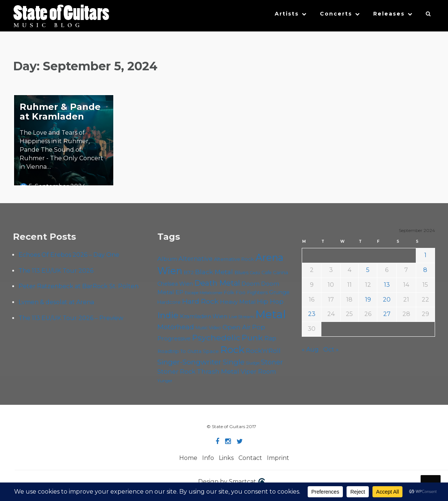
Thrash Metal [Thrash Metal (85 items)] (218, 371)
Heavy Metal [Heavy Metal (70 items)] (238, 302)
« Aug (310, 349)
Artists (287, 14)
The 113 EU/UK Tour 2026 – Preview (71, 318)
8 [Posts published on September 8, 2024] (425, 270)
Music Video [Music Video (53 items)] (208, 328)
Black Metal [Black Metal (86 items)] (214, 272)
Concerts (336, 14)
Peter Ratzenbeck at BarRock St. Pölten (78, 286)
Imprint (278, 458)
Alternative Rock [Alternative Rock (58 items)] (234, 259)
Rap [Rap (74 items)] (270, 338)
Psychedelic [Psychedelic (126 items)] (216, 337)
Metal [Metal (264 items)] (271, 314)
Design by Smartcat (232, 482)
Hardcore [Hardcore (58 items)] (169, 302)
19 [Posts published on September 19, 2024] (368, 300)
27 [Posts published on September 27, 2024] (387, 314)
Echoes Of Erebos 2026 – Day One (69, 255)
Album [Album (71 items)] (167, 259)
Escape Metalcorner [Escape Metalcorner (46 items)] (204, 293)
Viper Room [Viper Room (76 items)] (258, 371)
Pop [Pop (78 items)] (259, 327)
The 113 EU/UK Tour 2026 (56, 271)
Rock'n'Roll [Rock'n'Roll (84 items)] (263, 351)
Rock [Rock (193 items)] (232, 350)
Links (226, 458)
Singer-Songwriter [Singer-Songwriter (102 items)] (189, 362)
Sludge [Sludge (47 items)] (253, 363)
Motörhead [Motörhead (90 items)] (176, 327)
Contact (250, 458)
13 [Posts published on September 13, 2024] (387, 285)
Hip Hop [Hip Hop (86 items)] (270, 301)
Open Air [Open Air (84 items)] (237, 327)
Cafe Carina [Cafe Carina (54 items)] (275, 273)
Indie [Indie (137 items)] (168, 315)
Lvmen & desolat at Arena (56, 302)
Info (208, 458)
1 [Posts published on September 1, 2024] (425, 255)
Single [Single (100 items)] (234, 362)
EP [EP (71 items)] (179, 292)
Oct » (331, 349)
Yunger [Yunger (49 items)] (165, 381)
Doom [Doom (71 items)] (250, 284)
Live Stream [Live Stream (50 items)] (241, 317)
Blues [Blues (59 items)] (241, 272)
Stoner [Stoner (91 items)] (272, 362)
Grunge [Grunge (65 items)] (279, 292)
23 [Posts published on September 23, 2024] (312, 314)
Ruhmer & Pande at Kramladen (60, 112)
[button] (429, 16)
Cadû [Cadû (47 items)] (255, 273)
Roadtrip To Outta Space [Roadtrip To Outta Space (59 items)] (188, 351)
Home (188, 458)
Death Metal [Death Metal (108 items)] (217, 283)
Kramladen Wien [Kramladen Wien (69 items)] (204, 316)
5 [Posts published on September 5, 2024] (368, 270)
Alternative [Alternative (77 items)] (195, 259)
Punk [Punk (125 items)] (252, 337)
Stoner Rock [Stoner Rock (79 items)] (176, 371)
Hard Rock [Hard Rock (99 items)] (200, 301)
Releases (389, 14)
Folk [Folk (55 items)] (229, 292)
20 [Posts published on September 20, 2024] (387, 300)
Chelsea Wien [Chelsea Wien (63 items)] (175, 284)
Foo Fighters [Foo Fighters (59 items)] (252, 292)
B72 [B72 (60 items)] (189, 272)
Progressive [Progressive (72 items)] (174, 338)
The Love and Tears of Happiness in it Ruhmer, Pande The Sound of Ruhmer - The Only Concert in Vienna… (61, 149)
